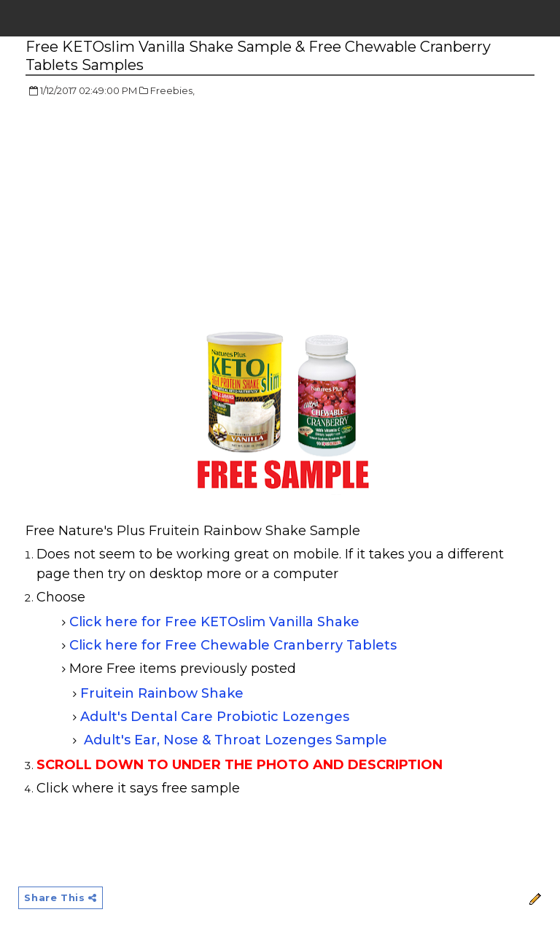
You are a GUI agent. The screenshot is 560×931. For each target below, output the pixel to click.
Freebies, (172, 90)
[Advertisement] (148, 215)
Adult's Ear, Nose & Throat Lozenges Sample (236, 740)
